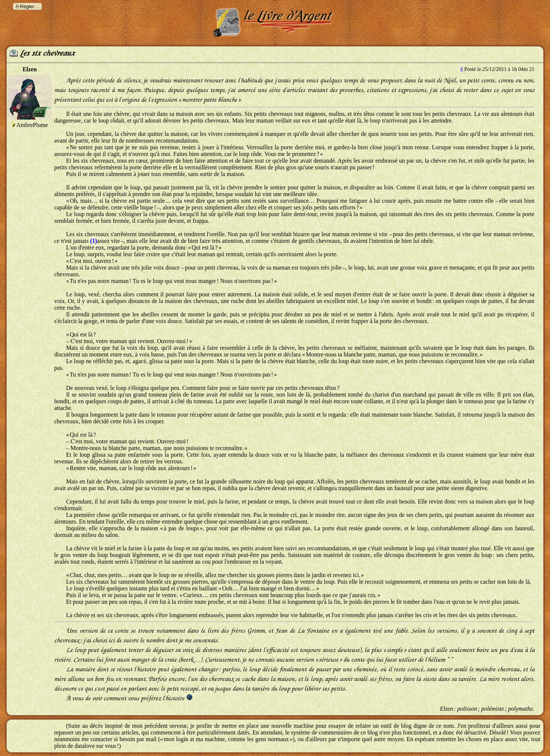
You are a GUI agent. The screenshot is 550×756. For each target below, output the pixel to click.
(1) (94, 241)
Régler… (30, 6)
